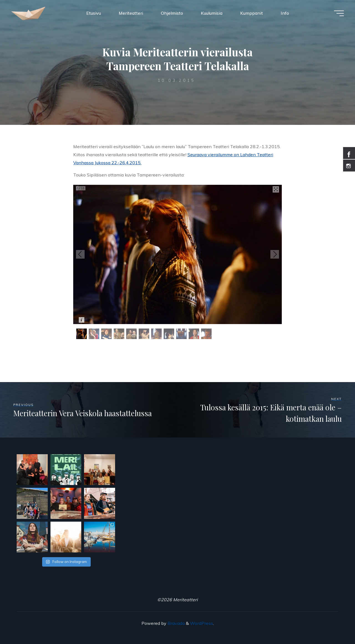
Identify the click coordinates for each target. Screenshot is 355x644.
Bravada (176, 623)
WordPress (201, 623)
